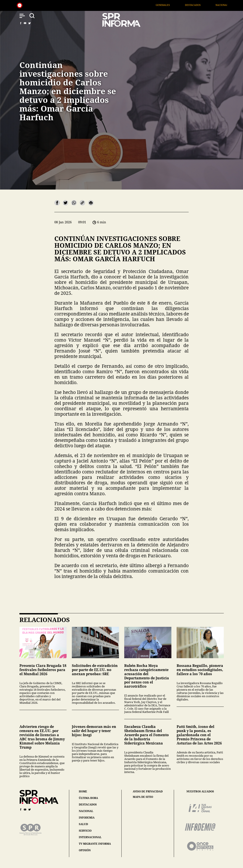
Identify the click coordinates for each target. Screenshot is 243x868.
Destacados (205, 5)
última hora (88, 798)
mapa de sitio (143, 797)
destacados (88, 804)
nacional (86, 811)
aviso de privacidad (148, 792)
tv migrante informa (95, 844)
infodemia (87, 818)
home (83, 791)
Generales (175, 5)
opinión (85, 850)
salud (83, 824)
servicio (85, 831)
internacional (90, 837)
